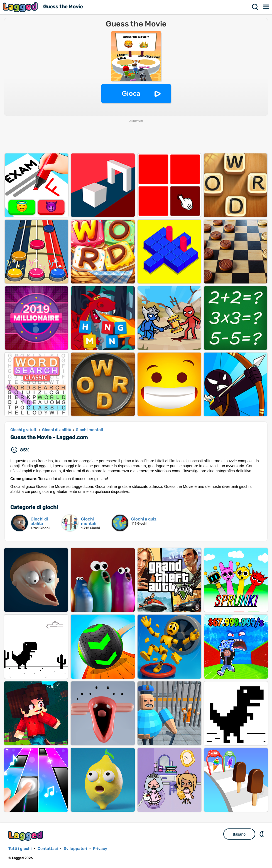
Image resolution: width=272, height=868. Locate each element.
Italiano (239, 834)
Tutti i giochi (20, 849)
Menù (266, 7)
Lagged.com (26, 836)
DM (262, 834)
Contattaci (48, 849)
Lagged (21, 7)
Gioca (131, 93)
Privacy (100, 849)
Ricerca (255, 7)
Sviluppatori (75, 849)
